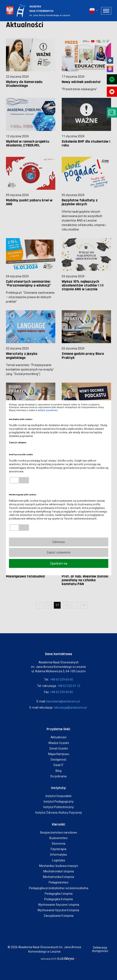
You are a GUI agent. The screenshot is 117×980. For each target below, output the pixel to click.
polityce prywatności (48, 410)
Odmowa (58, 542)
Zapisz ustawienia (58, 552)
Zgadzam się (58, 563)
